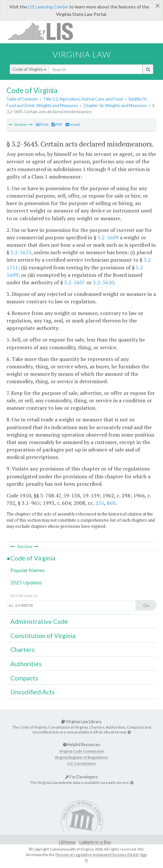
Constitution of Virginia (43, 636)
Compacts (24, 678)
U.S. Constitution (82, 763)
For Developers (81, 777)
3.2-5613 (21, 252)
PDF (57, 124)
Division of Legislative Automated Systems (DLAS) (97, 855)
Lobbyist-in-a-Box (95, 842)
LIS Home (67, 842)
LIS (44, 31)
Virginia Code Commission (82, 751)
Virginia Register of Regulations (81, 757)
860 (111, 503)
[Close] (158, 5)
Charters (23, 650)
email (73, 124)
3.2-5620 (104, 282)
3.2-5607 (75, 282)
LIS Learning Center (48, 7)
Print (42, 124)
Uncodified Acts (33, 692)
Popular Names (28, 570)
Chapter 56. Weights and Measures (115, 105)
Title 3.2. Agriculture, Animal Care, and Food (83, 99)
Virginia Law (82, 54)
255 (100, 503)
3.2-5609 (108, 237)
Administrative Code (39, 621)
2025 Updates (26, 582)
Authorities (26, 664)
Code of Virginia (29, 69)
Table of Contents (22, 99)
